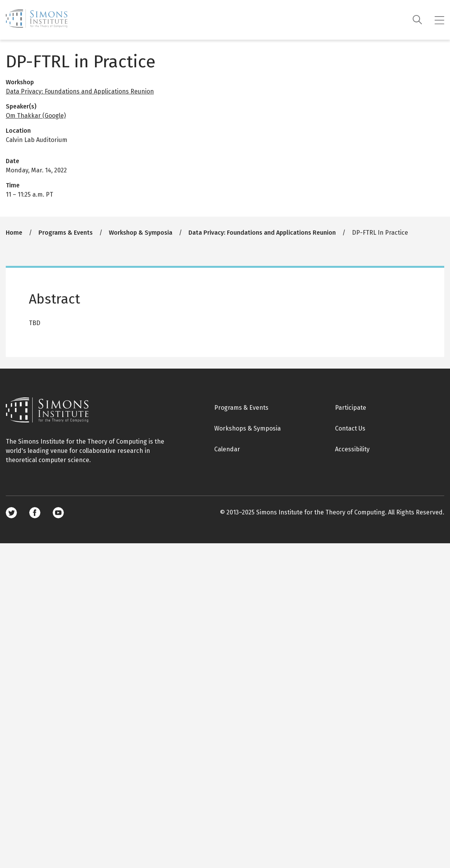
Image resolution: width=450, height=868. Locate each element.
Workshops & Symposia (247, 428)
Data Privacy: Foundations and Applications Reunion (80, 91)
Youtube (58, 513)
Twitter (11, 513)
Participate (351, 408)
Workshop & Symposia (141, 233)
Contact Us (350, 428)
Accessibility (352, 449)
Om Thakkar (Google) (36, 116)
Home (14, 233)
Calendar (227, 449)
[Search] (417, 20)
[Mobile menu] (439, 20)
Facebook (35, 513)
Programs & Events (66, 233)
